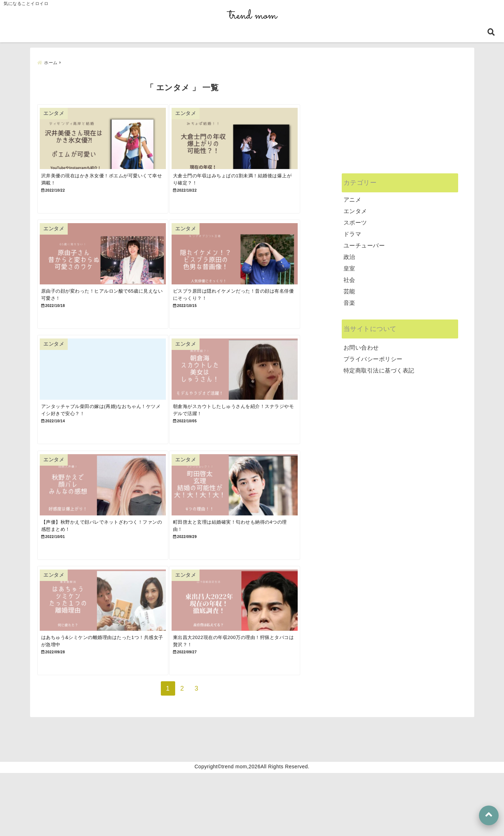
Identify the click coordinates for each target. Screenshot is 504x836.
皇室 (349, 265)
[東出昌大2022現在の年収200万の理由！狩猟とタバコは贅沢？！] (253, 654)
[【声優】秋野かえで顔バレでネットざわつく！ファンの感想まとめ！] (109, 526)
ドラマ (352, 231)
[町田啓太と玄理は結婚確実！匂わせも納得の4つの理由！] (253, 526)
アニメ (352, 196)
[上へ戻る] (489, 815)
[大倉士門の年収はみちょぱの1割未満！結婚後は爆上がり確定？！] (253, 139)
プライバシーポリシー (373, 356)
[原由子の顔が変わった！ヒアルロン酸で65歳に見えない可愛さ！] (109, 268)
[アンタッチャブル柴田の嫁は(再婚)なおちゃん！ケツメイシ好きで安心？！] (109, 397)
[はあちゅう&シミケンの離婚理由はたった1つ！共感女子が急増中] (109, 654)
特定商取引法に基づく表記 (379, 367)
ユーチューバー (364, 242)
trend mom (234, 830)
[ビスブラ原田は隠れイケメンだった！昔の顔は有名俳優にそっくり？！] (253, 268)
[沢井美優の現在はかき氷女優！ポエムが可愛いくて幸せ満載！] (109, 139)
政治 (349, 254)
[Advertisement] (400, 118)
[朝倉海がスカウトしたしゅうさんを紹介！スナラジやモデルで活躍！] (253, 397)
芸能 (349, 288)
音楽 (349, 300)
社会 (349, 277)
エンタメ (355, 208)
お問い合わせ (361, 344)
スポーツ (355, 219)
